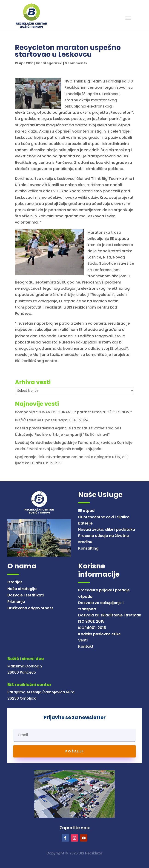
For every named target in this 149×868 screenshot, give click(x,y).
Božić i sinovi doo (26, 659)
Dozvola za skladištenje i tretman (110, 615)
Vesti (83, 640)
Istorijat (15, 582)
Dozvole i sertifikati (26, 595)
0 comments (76, 63)
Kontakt (86, 646)
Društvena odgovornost (30, 608)
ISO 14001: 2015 (92, 628)
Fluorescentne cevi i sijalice (104, 517)
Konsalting (88, 548)
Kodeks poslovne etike (99, 634)
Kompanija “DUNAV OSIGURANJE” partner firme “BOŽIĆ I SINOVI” (73, 412)
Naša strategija (22, 589)
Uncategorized (49, 63)
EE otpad (86, 511)
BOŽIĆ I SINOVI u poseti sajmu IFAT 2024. (52, 420)
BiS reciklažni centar (29, 685)
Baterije (85, 523)
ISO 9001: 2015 (91, 621)
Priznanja (16, 602)
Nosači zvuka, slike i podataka (107, 529)
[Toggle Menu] (128, 18)
